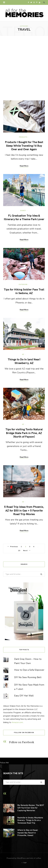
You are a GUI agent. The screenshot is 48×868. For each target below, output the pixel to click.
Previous (13, 547)
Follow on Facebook (24, 733)
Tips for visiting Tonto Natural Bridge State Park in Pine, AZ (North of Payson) (24, 433)
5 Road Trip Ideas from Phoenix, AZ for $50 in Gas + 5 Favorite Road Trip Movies (24, 510)
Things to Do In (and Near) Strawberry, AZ (24, 361)
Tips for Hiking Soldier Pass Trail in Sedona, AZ (24, 291)
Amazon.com (17, 722)
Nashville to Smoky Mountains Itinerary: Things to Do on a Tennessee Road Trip (30, 820)
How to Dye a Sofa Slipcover (29, 670)
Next (27, 551)
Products (23, 137)
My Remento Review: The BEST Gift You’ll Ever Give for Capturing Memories (31, 808)
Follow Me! (4, 763)
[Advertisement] (24, 68)
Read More (24, 166)
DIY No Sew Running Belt (28, 677)
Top (24, 863)
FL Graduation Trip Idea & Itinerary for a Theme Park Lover (24, 217)
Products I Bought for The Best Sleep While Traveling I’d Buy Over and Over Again (24, 146)
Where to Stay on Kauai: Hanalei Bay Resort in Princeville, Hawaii (28, 833)
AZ (23, 354)
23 (19, 551)
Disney (23, 210)
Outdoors (23, 284)
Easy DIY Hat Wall (24, 696)
